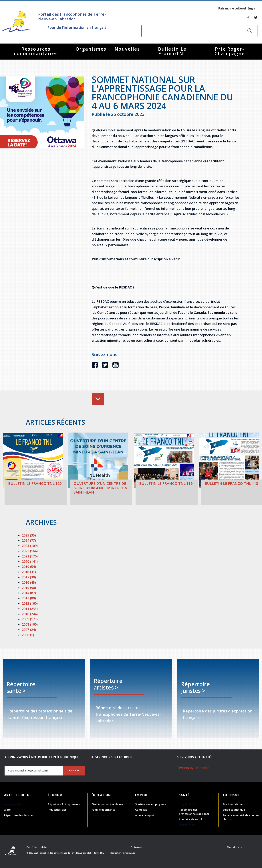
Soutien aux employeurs (151, 804)
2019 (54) (29, 567)
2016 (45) (29, 582)
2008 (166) (30, 624)
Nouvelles (127, 49)
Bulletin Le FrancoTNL (172, 51)
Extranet (137, 847)
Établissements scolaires (107, 804)
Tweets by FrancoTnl (194, 768)
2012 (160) (30, 603)
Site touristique (233, 804)
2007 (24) (29, 630)
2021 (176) (30, 556)
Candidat (141, 810)
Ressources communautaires (36, 51)
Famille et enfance (103, 810)
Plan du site (234, 847)
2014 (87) (29, 593)
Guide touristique (234, 810)
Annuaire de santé (190, 819)
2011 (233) (30, 609)
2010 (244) (30, 614)
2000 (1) (28, 635)
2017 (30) (29, 577)
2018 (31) (29, 572)
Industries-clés (57, 810)
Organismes (91, 49)
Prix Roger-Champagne (230, 51)
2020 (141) (30, 561)
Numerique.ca (128, 853)
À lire (7, 810)
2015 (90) (29, 588)
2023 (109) (30, 546)
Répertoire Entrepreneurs (64, 804)
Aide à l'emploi (144, 815)
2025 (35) (29, 535)
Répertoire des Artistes (19, 815)
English (253, 8)
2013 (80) (29, 598)
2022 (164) (30, 551)
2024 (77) (29, 540)
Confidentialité (36, 847)
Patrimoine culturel (232, 8)
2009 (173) (30, 619)
